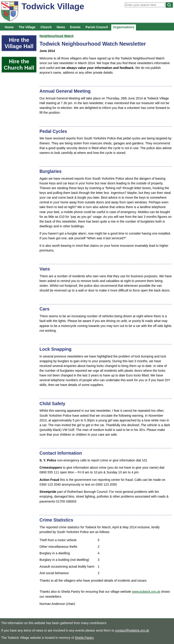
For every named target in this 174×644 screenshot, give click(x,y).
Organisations (124, 27)
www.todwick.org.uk (146, 592)
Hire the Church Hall (19, 65)
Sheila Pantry (84, 638)
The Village (27, 27)
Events (75, 27)
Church (46, 27)
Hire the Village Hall (19, 43)
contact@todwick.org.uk (132, 630)
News (61, 27)
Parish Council (97, 27)
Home (9, 27)
